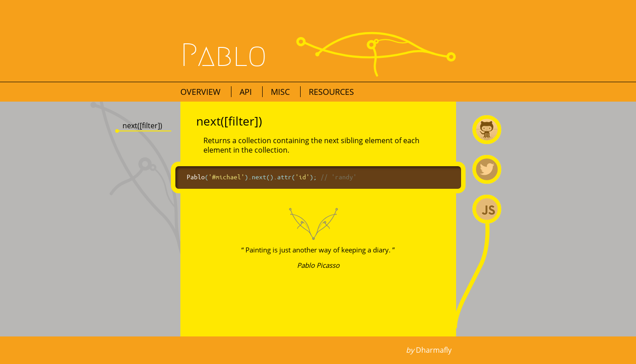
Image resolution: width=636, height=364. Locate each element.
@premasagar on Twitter (487, 169)
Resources (331, 92)
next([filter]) (142, 126)
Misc (281, 92)
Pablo (224, 56)
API (247, 92)
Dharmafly (434, 350)
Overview (202, 92)
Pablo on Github (487, 130)
